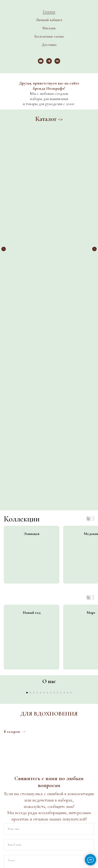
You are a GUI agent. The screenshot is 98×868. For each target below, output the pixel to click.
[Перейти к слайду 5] (41, 474)
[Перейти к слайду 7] (47, 474)
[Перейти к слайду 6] (44, 474)
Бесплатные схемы (49, 36)
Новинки (49, 171)
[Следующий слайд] (94, 182)
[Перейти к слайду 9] (54, 474)
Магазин (49, 28)
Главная (49, 12)
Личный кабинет (49, 20)
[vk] (57, 61)
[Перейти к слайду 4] (37, 474)
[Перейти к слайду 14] (71, 474)
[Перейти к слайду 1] (27, 474)
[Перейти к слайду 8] (51, 474)
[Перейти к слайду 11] (61, 474)
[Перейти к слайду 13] (68, 474)
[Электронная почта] (41, 61)
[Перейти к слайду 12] (64, 474)
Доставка (49, 45)
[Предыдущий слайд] (4, 182)
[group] (32, 284)
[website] (29, 702)
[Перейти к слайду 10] (57, 474)
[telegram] (49, 61)
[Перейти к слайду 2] (30, 474)
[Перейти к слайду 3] (34, 474)
